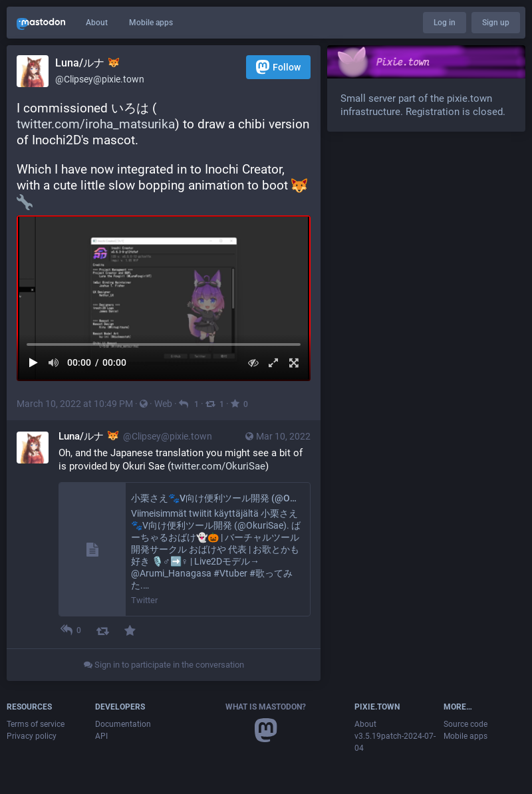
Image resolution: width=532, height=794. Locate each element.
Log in (445, 23)
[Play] (34, 363)
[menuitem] (164, 298)
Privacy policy (32, 736)
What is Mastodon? (266, 707)
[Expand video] (274, 363)
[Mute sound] (54, 363)
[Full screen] (294, 363)
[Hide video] (253, 363)
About (97, 23)
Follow (278, 67)
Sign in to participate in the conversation (164, 665)
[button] (164, 298)
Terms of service (36, 724)
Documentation (123, 724)
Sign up (496, 23)
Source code (465, 724)
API (101, 736)
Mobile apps (151, 23)
